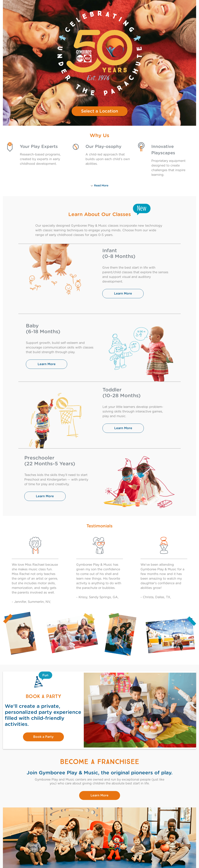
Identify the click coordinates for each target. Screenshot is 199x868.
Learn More (123, 294)
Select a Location (100, 111)
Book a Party (43, 737)
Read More (99, 186)
